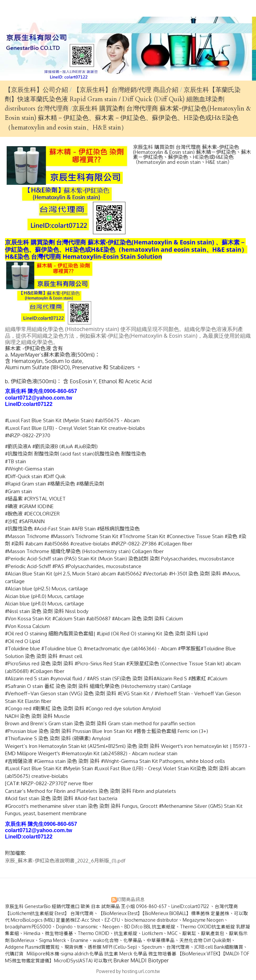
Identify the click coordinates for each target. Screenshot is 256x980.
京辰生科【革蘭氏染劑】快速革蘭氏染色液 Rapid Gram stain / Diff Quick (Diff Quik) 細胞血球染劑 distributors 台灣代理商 (123, 99)
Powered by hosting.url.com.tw (128, 971)
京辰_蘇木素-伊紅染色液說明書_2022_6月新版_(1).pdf (65, 861)
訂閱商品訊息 (131, 899)
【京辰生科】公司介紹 (36, 90)
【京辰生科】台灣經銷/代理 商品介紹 (127, 90)
